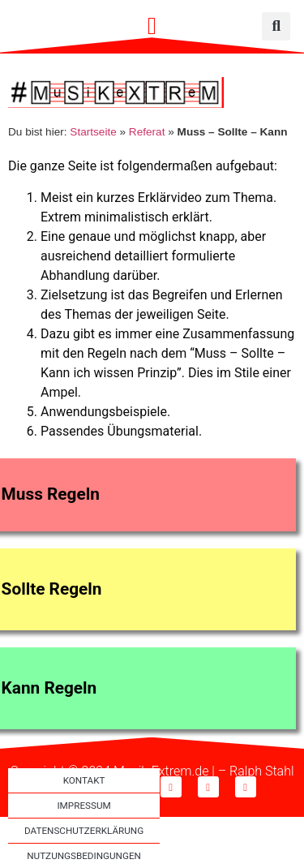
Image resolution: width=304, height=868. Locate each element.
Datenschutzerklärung (84, 831)
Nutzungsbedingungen (84, 856)
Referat (147, 132)
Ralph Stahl (261, 771)
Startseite (93, 132)
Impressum (83, 806)
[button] (152, 26)
